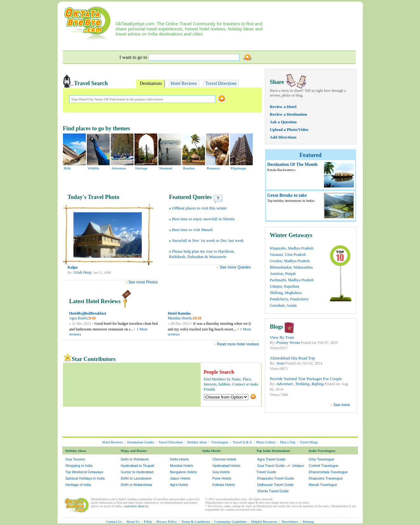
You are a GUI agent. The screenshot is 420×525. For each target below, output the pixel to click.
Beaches (189, 168)
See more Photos (143, 282)
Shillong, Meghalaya (286, 293)
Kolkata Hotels (224, 485)
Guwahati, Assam (283, 305)
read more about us (136, 506)
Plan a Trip (288, 442)
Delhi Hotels (179, 459)
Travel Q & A (242, 442)
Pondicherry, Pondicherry (289, 299)
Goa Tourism (75, 459)
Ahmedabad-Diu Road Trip (293, 358)
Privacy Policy (167, 522)
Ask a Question (283, 122)
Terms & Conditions (196, 522)
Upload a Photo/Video (289, 130)
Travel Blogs (309, 442)
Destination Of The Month (293, 164)
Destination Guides (141, 442)
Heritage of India (78, 485)
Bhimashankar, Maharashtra (291, 267)
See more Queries (235, 267)
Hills (67, 168)
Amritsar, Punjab (283, 274)
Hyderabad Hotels (226, 466)
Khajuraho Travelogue (326, 478)
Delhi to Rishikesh (135, 459)
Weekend (166, 168)
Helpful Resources (264, 522)
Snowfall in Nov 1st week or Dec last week (208, 240)
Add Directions (283, 137)
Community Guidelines (231, 522)
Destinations (151, 83)
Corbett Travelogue (324, 466)
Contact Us (114, 522)
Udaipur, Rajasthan (285, 286)
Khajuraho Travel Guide (276, 478)
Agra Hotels (179, 485)
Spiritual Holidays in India (85, 478)
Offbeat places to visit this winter (200, 208)
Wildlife (93, 168)
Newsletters (290, 522)
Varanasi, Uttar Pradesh (288, 255)
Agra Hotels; (79, 318)
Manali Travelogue (323, 485)
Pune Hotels (222, 478)
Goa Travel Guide (271, 466)
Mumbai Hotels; (180, 318)
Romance (214, 168)
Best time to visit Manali (193, 230)
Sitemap (308, 522)
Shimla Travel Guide (273, 491)
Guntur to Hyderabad (137, 472)
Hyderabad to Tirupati (138, 466)
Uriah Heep (82, 272)
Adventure (119, 168)
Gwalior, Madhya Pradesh (290, 261)
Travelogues (220, 442)
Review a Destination (289, 114)
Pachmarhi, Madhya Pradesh (292, 280)
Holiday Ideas (197, 442)
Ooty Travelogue (322, 459)
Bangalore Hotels (183, 472)
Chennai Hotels (224, 459)
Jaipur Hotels (180, 478)
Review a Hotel (283, 107)
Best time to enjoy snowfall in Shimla (203, 219)
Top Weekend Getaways (84, 472)
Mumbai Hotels (182, 466)
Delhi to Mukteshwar (137, 485)
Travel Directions (221, 83)
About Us (133, 522)
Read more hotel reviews (238, 344)
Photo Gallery (266, 442)
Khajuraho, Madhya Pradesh (292, 248)
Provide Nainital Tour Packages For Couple (306, 379)
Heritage (141, 168)
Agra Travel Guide (271, 459)
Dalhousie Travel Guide (275, 485)
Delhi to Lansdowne (136, 478)
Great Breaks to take (287, 195)
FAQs (148, 522)
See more (341, 405)
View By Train (282, 337)
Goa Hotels (221, 472)
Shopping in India (79, 466)
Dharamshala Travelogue (328, 472)
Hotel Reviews (184, 83)
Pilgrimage (238, 168)
